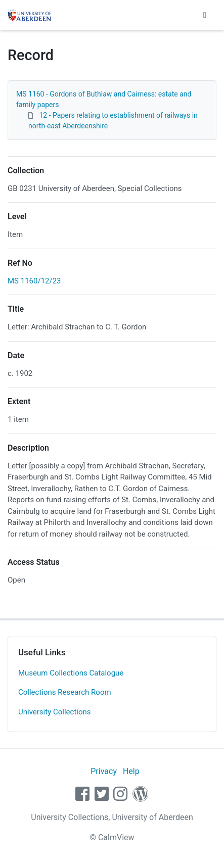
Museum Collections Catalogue (71, 673)
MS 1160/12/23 (34, 281)
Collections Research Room (65, 692)
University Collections (55, 712)
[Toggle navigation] (205, 15)
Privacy (104, 771)
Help (131, 771)
